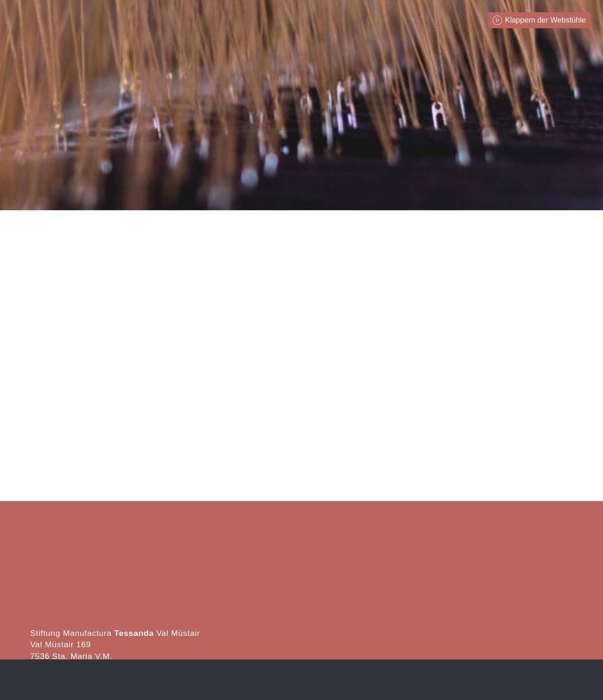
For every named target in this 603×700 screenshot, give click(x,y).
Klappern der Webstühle (545, 20)
